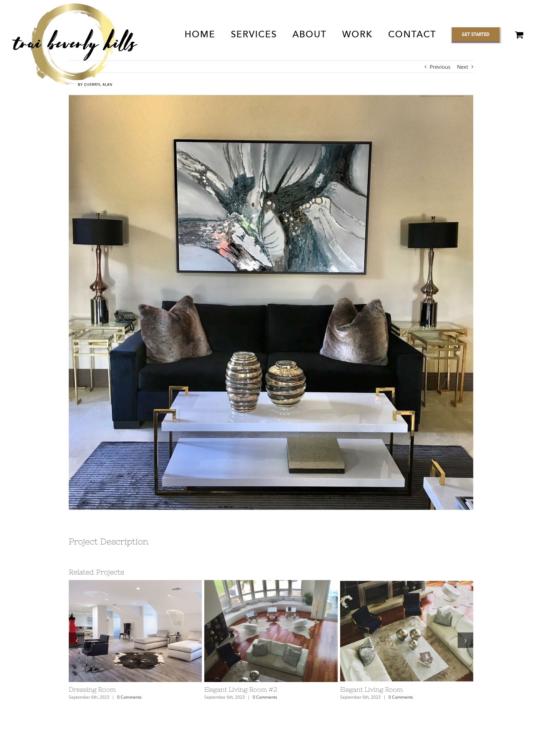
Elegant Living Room (371, 689)
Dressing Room (92, 689)
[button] (77, 640)
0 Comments (129, 697)
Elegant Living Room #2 (241, 689)
